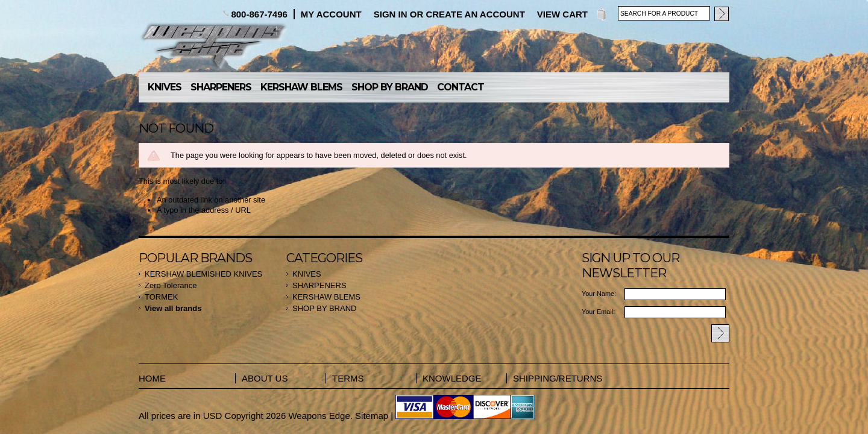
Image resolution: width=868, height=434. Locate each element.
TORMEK (161, 297)
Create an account (475, 14)
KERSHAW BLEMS (301, 87)
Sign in (391, 14)
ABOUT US (265, 378)
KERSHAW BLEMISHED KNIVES (203, 274)
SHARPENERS (221, 87)
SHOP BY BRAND (390, 87)
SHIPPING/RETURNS (552, 378)
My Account (331, 14)
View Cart (562, 14)
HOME (152, 378)
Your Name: (599, 294)
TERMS (348, 378)
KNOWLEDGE (452, 378)
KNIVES (165, 87)
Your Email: (598, 312)
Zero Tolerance (171, 285)
